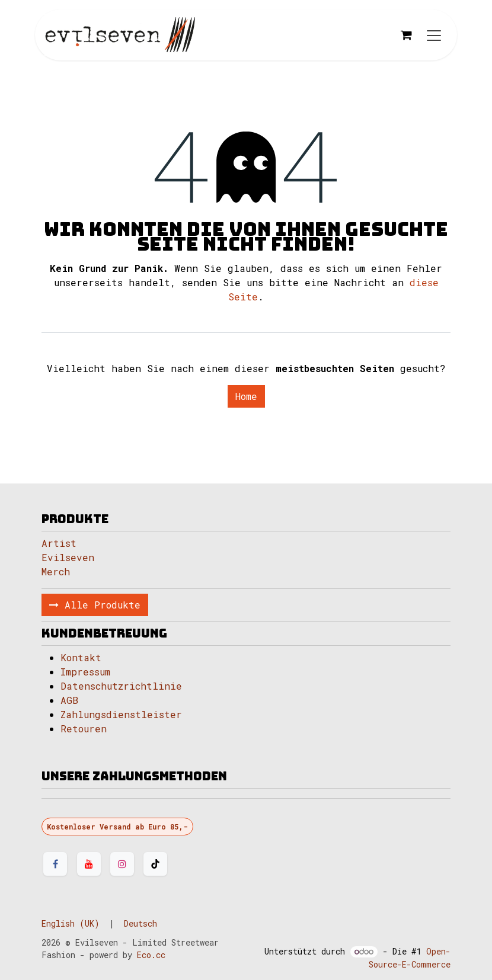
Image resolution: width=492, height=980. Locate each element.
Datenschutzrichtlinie (121, 686)
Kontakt (81, 657)
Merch (56, 571)
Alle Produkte (95, 605)
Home (246, 396)
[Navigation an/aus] (434, 35)
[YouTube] (89, 864)
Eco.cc (151, 955)
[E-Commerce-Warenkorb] (406, 35)
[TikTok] (155, 864)
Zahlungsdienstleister (121, 714)
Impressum (85, 672)
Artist (59, 543)
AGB (69, 700)
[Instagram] (122, 864)
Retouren (84, 728)
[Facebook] (55, 864)
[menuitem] (71, 923)
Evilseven (68, 557)
